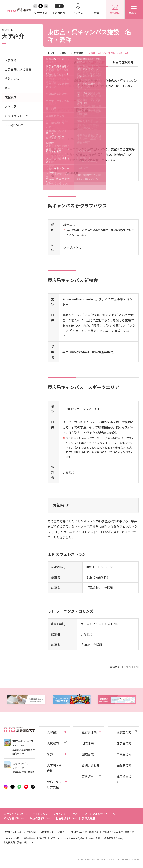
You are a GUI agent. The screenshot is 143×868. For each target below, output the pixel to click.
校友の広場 (94, 838)
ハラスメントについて (20, 116)
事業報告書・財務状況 (35, 838)
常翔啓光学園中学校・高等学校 (118, 832)
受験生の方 (124, 732)
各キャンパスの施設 (63, 62)
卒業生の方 (124, 754)
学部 (50, 754)
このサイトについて (15, 814)
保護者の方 (124, 765)
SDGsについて (14, 125)
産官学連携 (89, 732)
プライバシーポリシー (66, 814)
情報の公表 (12, 79)
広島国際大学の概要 (18, 69)
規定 (8, 88)
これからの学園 (12, 838)
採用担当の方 (124, 779)
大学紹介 (64, 53)
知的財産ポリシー (14, 818)
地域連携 (88, 743)
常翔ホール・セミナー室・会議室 (67, 838)
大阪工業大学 (47, 832)
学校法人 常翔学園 (26, 832)
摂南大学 (62, 832)
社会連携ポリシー (66, 818)
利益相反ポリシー (40, 818)
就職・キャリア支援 (54, 784)
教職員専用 (88, 818)
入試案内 (53, 743)
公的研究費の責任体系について (19, 842)
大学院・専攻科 (54, 768)
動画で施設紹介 (123, 62)
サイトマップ (40, 814)
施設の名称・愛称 (93, 62)
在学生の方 (124, 743)
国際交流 (88, 754)
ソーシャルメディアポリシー (101, 814)
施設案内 (79, 53)
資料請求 (88, 776)
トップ (51, 53)
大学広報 (11, 106)
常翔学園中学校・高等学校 (85, 832)
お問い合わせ (91, 765)
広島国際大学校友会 (114, 838)
